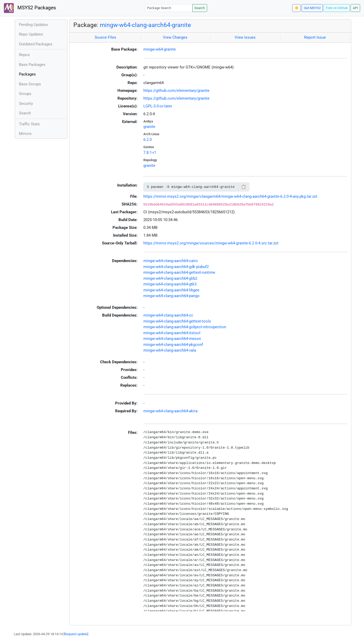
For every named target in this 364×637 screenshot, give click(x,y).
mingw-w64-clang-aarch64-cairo (171, 261)
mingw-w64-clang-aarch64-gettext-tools (177, 321)
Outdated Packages (36, 44)
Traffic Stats (29, 124)
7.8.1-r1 (150, 153)
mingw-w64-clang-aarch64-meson (172, 339)
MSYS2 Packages (30, 8)
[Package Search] (169, 8)
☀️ (297, 8)
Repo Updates (31, 34)
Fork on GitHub (337, 8)
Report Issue (315, 37)
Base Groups (30, 84)
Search (200, 8)
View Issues (245, 37)
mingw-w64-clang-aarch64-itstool (172, 333)
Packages (27, 74)
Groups (25, 94)
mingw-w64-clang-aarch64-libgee (171, 290)
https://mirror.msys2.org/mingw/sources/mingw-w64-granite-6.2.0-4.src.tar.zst (211, 243)
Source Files (105, 37)
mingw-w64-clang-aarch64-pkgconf (173, 345)
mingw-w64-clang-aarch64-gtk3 (170, 284)
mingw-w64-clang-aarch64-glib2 (170, 278)
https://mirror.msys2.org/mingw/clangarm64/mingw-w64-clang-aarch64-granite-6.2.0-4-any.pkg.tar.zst (230, 196)
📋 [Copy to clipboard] (244, 187)
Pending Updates (33, 25)
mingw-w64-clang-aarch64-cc (168, 315)
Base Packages (32, 65)
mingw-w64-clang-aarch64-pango (171, 296)
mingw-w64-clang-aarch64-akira (170, 411)
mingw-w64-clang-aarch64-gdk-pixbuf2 (176, 267)
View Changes (175, 37)
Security (26, 104)
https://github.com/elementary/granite (176, 91)
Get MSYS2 (312, 8)
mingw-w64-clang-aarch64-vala (170, 350)
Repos (24, 55)
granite (149, 127)
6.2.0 (148, 140)
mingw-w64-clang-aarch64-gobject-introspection (185, 327)
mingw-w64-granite (160, 49)
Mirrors (25, 134)
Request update (76, 634)
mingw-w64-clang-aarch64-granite (145, 25)
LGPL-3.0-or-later (158, 106)
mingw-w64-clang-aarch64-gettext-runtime (179, 272)
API (355, 8)
